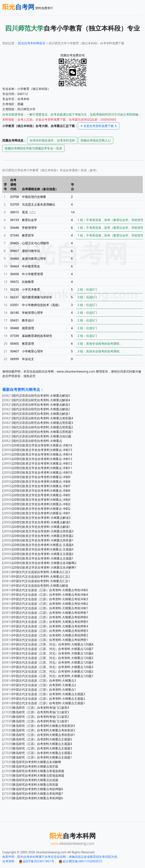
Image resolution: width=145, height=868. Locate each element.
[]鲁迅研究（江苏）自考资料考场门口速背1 (36, 721)
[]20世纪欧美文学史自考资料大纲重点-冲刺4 (36, 500)
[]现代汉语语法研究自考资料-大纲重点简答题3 (38, 423)
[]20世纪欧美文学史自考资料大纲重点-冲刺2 (36, 509)
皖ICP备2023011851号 (37, 861)
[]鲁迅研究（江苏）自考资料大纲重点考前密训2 (39, 730)
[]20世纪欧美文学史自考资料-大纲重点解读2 (36, 522)
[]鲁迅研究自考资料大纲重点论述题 (30, 780)
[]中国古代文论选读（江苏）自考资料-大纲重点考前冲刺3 (45, 599)
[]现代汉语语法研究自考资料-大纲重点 (32, 441)
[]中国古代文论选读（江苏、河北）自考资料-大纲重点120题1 (48, 676)
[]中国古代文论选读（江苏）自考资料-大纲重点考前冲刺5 (45, 590)
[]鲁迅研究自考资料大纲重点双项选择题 (33, 775)
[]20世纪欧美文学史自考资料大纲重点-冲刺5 (36, 495)
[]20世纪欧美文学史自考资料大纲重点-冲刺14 (37, 454)
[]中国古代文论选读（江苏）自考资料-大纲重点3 (39, 680)
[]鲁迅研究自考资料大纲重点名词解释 (32, 762)
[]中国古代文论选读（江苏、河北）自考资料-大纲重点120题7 (48, 649)
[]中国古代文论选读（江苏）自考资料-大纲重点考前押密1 (45, 640)
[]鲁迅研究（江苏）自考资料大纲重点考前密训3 (39, 726)
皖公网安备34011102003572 (80, 861)
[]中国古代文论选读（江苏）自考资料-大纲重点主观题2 (44, 699)
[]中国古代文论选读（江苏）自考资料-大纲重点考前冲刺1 (45, 608)
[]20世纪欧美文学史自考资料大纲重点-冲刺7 (36, 486)
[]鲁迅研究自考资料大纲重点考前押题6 (33, 798)
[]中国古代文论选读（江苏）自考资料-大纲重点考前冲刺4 (45, 595)
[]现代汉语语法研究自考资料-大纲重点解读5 (36, 396)
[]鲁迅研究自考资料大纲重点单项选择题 (33, 771)
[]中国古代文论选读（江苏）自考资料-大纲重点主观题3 (44, 694)
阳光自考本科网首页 (32, 43)
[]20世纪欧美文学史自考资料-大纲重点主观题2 (38, 554)
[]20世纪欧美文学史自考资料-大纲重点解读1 (36, 527)
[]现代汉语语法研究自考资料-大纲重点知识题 (37, 436)
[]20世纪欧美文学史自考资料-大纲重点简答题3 (38, 531)
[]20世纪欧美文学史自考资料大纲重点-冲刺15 (37, 450)
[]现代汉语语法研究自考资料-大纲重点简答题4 (38, 418)
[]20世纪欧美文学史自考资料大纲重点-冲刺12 (37, 463)
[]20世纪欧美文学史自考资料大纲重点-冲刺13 (37, 459)
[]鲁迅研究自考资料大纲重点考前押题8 (33, 789)
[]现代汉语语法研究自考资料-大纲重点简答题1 (38, 432)
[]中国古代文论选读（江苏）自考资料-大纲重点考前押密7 (45, 613)
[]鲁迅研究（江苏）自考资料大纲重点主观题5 (37, 739)
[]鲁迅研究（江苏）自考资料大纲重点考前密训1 (39, 735)
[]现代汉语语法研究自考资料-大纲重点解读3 (36, 405)
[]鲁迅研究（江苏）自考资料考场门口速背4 (36, 708)
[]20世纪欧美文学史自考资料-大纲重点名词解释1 (39, 567)
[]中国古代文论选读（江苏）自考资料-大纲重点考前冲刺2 (45, 604)
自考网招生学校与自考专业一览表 (33, 148)
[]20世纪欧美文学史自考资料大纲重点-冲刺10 (37, 472)
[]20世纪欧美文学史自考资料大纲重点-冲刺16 (37, 445)
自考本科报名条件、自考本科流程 (52, 140)
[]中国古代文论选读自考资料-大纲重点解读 (35, 586)
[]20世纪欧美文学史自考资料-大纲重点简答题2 (38, 536)
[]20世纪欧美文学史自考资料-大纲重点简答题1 (38, 540)
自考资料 (8, 861)
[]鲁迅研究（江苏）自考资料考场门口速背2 (36, 717)
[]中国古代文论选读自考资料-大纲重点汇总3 (36, 572)
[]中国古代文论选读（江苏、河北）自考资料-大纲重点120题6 (48, 653)
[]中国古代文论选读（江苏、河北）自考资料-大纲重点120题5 (48, 658)
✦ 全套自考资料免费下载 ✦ (99, 126)
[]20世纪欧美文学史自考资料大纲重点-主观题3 (38, 549)
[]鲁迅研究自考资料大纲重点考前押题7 (33, 794)
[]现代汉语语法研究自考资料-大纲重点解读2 (36, 409)
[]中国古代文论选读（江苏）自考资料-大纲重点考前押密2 (45, 635)
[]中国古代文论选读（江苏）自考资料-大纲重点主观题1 (44, 703)
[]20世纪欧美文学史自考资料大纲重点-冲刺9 (36, 477)
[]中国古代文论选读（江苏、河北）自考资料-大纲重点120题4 (48, 662)
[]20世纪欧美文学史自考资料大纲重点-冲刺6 (36, 491)
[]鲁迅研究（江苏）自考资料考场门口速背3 (36, 712)
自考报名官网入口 (96, 140)
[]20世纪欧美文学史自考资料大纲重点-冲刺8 (36, 481)
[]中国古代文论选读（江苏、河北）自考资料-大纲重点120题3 (48, 667)
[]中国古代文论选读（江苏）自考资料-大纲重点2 (39, 685)
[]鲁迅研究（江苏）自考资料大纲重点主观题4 (37, 744)
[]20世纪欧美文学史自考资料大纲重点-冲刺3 (36, 504)
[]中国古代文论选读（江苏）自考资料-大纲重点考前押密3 (45, 631)
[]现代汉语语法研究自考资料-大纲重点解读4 (36, 400)
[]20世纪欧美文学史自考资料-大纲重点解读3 (36, 518)
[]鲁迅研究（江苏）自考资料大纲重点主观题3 (37, 748)
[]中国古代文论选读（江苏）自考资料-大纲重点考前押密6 (45, 617)
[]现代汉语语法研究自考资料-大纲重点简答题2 (38, 427)
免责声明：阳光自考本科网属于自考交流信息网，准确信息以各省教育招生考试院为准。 (61, 857)
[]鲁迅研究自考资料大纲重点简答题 (30, 785)
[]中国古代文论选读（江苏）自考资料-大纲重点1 (39, 690)
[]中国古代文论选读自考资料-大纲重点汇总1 (36, 581)
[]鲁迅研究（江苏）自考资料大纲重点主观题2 (37, 753)
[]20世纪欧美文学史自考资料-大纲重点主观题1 (38, 558)
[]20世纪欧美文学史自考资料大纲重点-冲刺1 (36, 513)
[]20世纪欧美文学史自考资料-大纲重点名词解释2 (39, 563)
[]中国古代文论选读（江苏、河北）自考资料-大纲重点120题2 (48, 671)
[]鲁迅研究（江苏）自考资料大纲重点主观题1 (37, 757)
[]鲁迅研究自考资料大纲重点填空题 (30, 766)
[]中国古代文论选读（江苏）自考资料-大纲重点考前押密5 (45, 622)
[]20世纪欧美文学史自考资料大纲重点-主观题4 (38, 545)
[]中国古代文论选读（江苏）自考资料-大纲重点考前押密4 (45, 626)
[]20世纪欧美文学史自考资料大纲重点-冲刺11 (37, 468)
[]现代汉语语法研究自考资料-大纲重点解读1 (36, 414)
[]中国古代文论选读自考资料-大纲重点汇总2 (36, 576)
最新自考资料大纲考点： (23, 389)
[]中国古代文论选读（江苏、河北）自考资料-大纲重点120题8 (48, 644)
